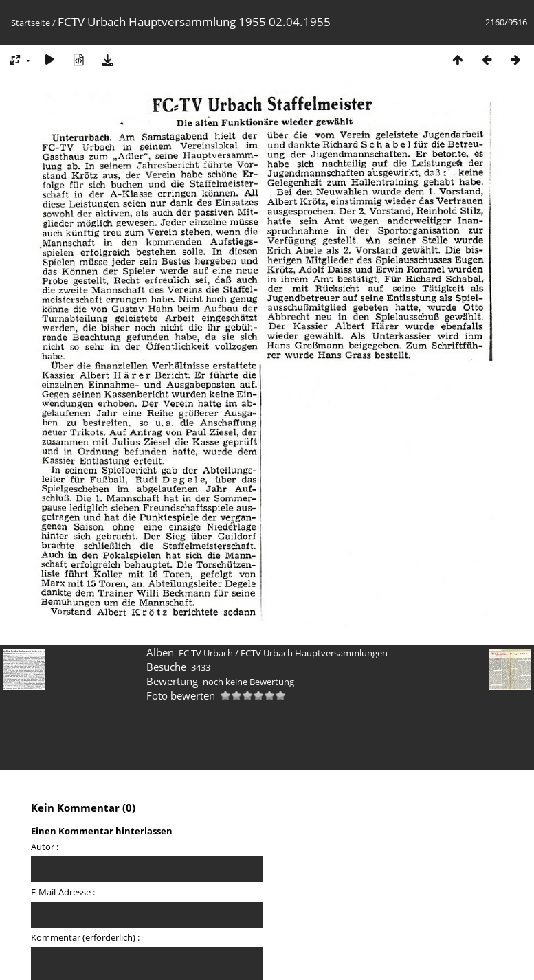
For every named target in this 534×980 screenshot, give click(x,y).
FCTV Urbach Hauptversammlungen (314, 653)
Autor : (45, 847)
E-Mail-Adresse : (63, 892)
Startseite (31, 23)
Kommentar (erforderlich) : (85, 937)
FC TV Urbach (206, 653)
